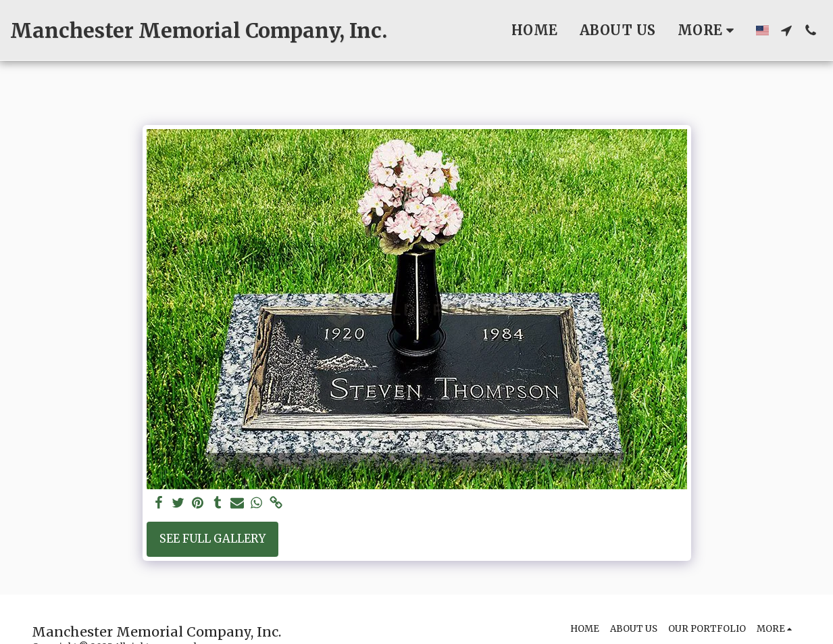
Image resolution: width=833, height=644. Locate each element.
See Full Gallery (212, 539)
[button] (786, 30)
